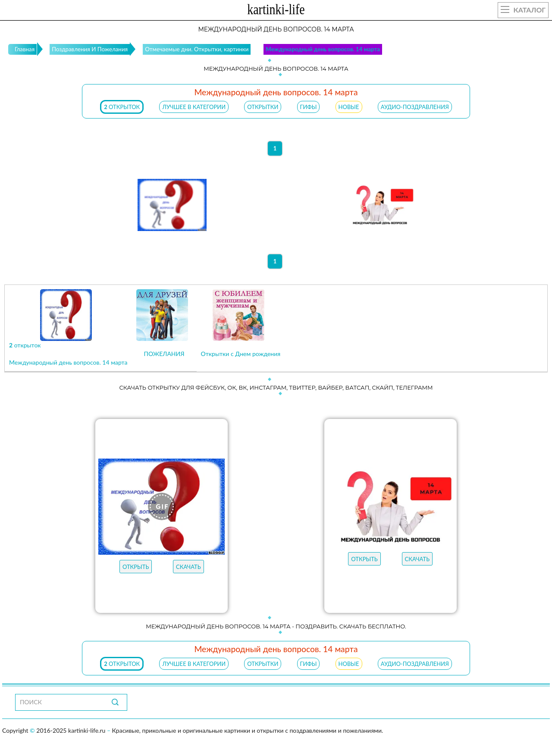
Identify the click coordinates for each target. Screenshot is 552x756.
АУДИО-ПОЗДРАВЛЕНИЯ (415, 107)
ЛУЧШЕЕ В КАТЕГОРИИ (194, 107)
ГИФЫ (309, 107)
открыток (122, 107)
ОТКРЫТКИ (263, 107)
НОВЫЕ (349, 107)
